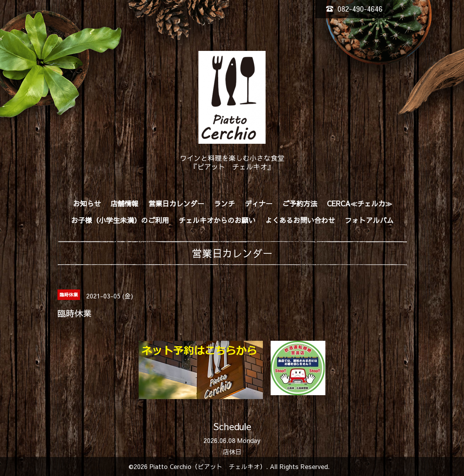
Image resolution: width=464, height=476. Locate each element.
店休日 (232, 452)
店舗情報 (125, 203)
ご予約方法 (300, 203)
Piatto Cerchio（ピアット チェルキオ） (208, 466)
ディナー (259, 203)
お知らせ (87, 203)
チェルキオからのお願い (217, 220)
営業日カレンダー (176, 203)
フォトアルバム (369, 220)
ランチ (224, 203)
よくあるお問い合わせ (300, 220)
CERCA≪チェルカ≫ (360, 203)
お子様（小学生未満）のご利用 (120, 220)
